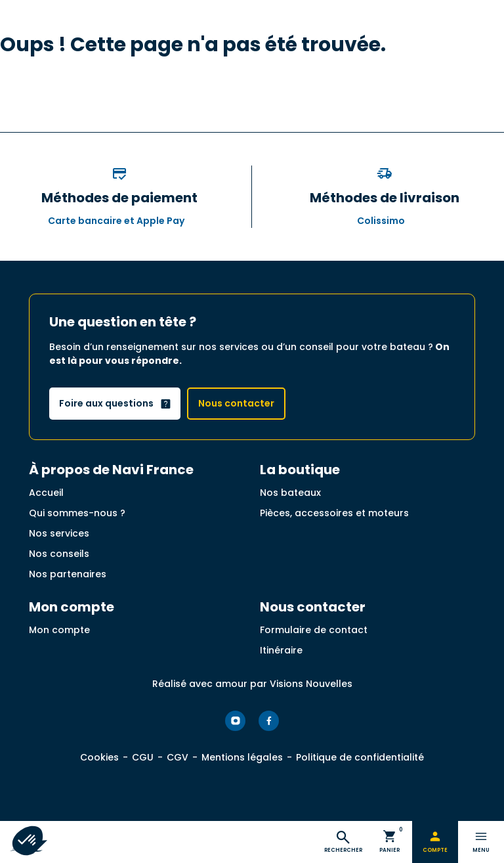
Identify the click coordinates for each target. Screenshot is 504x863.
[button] (28, 841)
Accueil (46, 493)
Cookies (99, 757)
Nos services (59, 533)
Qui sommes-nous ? (77, 513)
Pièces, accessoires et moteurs (334, 513)
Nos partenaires (68, 574)
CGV (178, 757)
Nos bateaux (290, 493)
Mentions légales (242, 757)
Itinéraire (281, 650)
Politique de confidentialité (360, 757)
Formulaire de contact (314, 630)
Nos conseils (59, 554)
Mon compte (59, 630)
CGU (143, 757)
